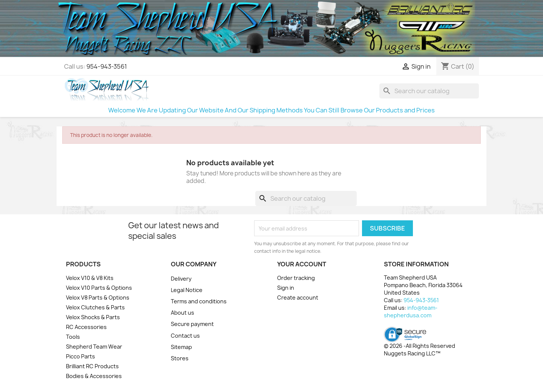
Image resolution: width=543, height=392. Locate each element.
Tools (73, 337)
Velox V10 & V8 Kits (90, 278)
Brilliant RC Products (92, 366)
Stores (180, 358)
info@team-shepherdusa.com (411, 311)
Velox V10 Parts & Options (99, 288)
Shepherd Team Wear (94, 347)
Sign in (286, 288)
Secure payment (192, 324)
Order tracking (296, 278)
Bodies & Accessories (94, 376)
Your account (302, 264)
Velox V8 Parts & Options (98, 297)
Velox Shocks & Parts (93, 317)
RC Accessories (86, 327)
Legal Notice (187, 290)
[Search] (429, 91)
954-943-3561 (107, 66)
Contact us (185, 336)
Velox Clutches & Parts (95, 307)
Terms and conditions (199, 301)
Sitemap (181, 347)
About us (183, 313)
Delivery (181, 279)
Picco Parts (81, 356)
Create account (298, 297)
